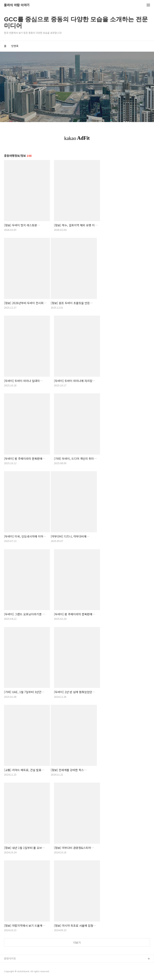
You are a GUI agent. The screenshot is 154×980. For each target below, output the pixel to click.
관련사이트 (10, 958)
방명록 (15, 46)
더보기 (77, 943)
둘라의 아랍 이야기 (17, 5)
